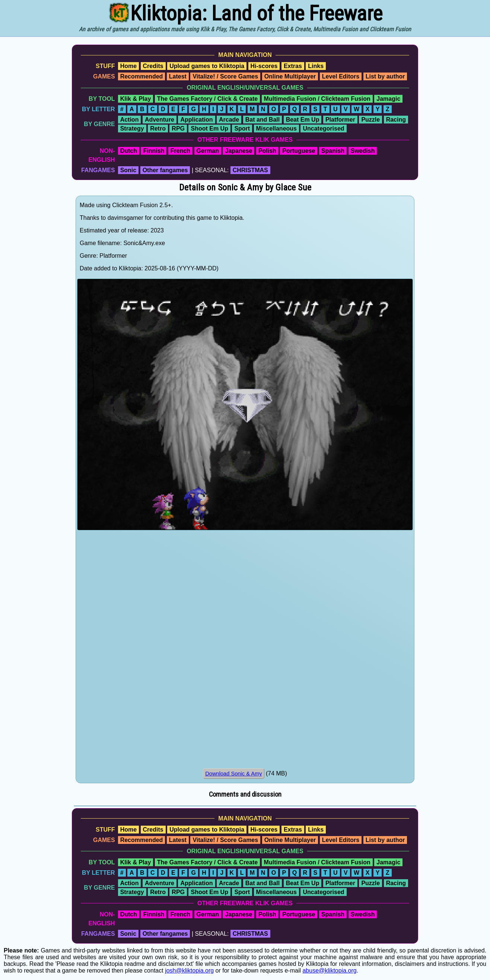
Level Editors (341, 76)
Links (316, 66)
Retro (158, 128)
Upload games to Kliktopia (207, 66)
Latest (178, 76)
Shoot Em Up (209, 128)
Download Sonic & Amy (233, 774)
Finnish (154, 151)
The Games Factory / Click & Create (207, 99)
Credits (153, 66)
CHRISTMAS (250, 170)
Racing (396, 120)
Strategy (132, 128)
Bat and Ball (262, 120)
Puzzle (370, 120)
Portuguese (299, 151)
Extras (293, 66)
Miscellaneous (276, 128)
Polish (267, 151)
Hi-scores (264, 66)
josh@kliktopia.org (189, 971)
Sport (242, 128)
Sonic (128, 170)
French (180, 151)
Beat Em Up (303, 120)
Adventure (160, 120)
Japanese (238, 151)
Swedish (363, 151)
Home (128, 66)
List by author (385, 76)
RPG (178, 128)
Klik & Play (136, 99)
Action (130, 120)
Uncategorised (323, 128)
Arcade (229, 120)
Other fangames (165, 170)
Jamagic (388, 99)
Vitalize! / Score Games (225, 76)
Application (196, 120)
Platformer (340, 120)
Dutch (129, 151)
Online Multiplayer (290, 76)
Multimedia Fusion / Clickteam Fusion (317, 99)
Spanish (333, 151)
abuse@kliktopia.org (329, 971)
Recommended (142, 76)
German (208, 151)
